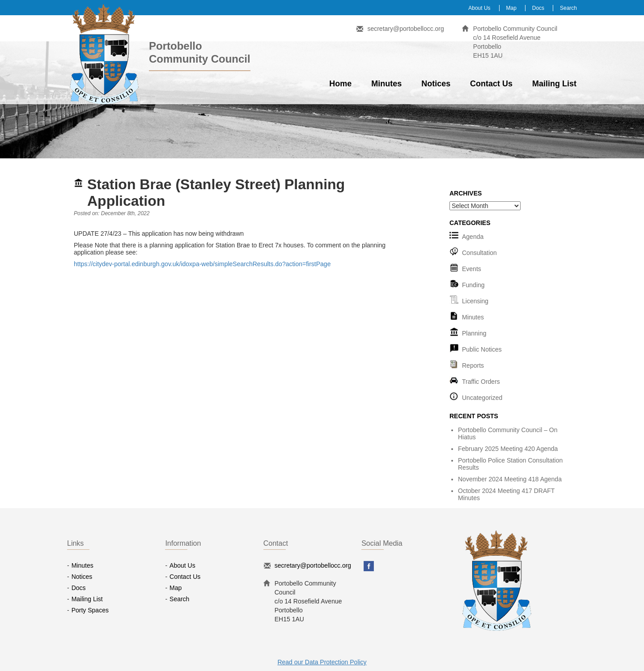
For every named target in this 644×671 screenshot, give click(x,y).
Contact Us (491, 84)
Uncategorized (482, 398)
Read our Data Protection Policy (322, 662)
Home (340, 84)
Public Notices (482, 349)
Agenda (473, 237)
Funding (473, 285)
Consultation (479, 253)
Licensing (475, 301)
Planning (474, 333)
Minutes (386, 84)
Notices (436, 84)
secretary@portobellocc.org (405, 29)
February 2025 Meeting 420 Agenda (508, 449)
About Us (479, 8)
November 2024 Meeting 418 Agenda (510, 479)
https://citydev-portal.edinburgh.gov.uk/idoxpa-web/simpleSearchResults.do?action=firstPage (202, 264)
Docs (538, 8)
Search (568, 8)
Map (511, 8)
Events (472, 269)
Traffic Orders (481, 382)
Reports (473, 365)
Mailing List (554, 84)
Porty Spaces (90, 610)
